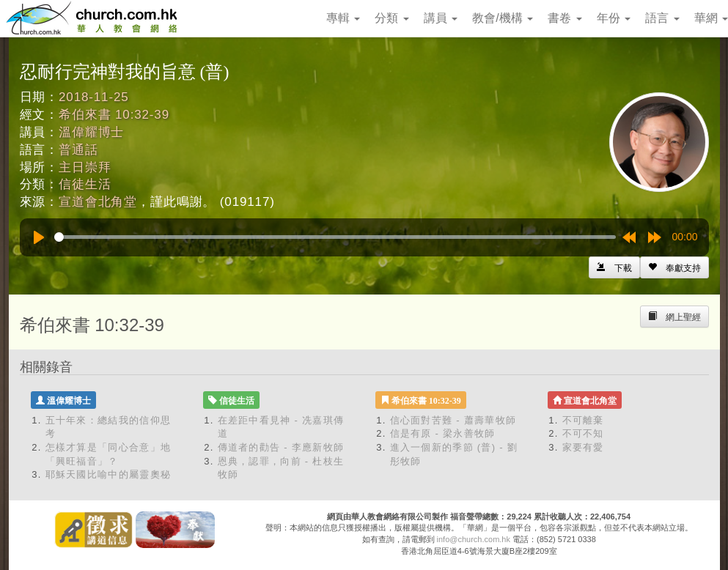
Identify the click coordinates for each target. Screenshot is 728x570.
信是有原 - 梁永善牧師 (443, 433)
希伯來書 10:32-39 (114, 115)
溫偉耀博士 (91, 132)
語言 (662, 18)
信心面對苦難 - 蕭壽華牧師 (453, 420)
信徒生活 (85, 184)
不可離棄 (583, 420)
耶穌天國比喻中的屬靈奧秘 (109, 474)
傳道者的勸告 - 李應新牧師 (281, 447)
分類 (391, 18)
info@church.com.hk (474, 539)
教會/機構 (503, 18)
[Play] (39, 237)
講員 (441, 18)
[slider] (335, 237)
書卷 (565, 18)
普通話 (78, 150)
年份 (614, 18)
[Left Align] (674, 267)
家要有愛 (583, 447)
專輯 (343, 18)
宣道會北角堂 (98, 202)
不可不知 (583, 433)
